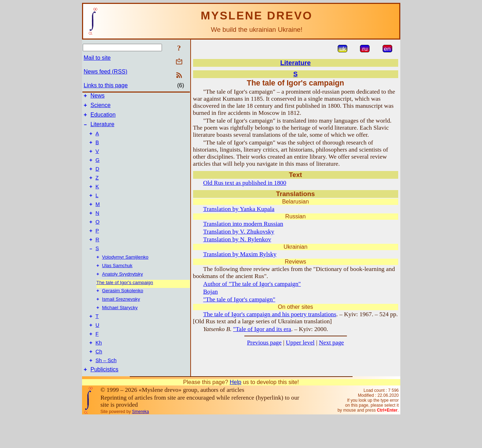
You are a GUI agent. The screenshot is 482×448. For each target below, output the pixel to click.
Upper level (300, 343)
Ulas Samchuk (117, 286)
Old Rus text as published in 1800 (245, 183)
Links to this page (106, 85)
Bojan (211, 292)
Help (235, 413)
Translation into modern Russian (243, 224)
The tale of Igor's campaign (125, 304)
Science (101, 107)
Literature (103, 128)
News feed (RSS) (106, 72)
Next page (332, 343)
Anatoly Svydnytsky (123, 295)
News (98, 97)
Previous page (264, 343)
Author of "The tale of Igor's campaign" (252, 284)
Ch (99, 380)
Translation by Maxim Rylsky (240, 254)
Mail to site (97, 58)
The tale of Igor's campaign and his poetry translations (270, 314)
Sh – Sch (106, 390)
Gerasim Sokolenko (123, 313)
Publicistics (104, 400)
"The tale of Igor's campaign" (239, 299)
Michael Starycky (120, 331)
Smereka (140, 442)
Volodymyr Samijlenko (125, 277)
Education (103, 118)
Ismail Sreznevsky (121, 322)
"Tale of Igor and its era (262, 329)
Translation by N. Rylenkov (237, 239)
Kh (99, 370)
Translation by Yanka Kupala (239, 209)
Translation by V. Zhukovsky (239, 232)
